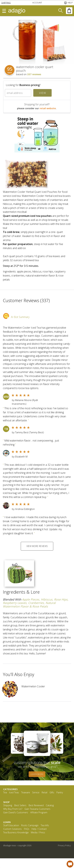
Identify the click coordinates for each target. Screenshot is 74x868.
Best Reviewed (36, 805)
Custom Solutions (12, 829)
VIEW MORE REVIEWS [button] (37, 546)
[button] (6, 3)
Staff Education (11, 825)
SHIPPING (6, 3)
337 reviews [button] (34, 74)
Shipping (8, 805)
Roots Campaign (30, 825)
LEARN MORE (37, 774)
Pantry (60, 793)
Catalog (50, 805)
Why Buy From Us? (13, 809)
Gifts (52, 793)
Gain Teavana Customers (37, 809)
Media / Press (38, 833)
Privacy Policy (64, 845)
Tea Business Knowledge (16, 833)
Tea (5, 793)
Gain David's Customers (16, 813)
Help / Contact (39, 829)
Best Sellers (20, 805)
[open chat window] (70, 864)
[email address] (18, 93)
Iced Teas (14, 793)
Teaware (26, 793)
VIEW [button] (42, 93)
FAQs (27, 829)
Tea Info (45, 825)
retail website (48, 108)
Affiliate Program (39, 813)
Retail (44, 793)
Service (36, 793)
